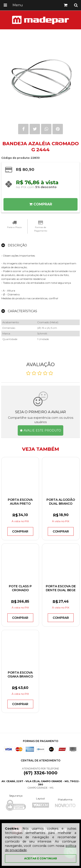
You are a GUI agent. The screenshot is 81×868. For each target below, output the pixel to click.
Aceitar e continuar (41, 858)
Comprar (41, 204)
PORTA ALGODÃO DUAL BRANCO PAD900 (61, 504)
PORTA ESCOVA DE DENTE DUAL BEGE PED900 (61, 590)
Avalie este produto (40, 430)
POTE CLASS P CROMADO (20, 588)
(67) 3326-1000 (41, 773)
